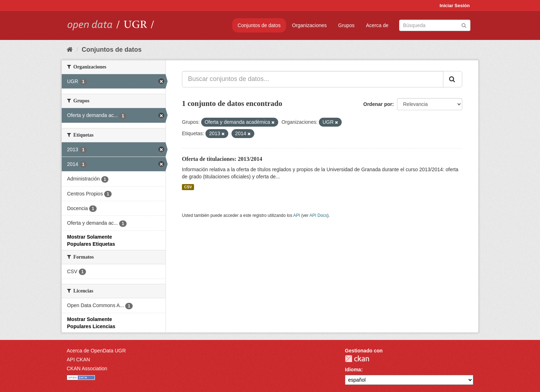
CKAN (357, 359)
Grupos (346, 25)
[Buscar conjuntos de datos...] (313, 79)
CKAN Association (87, 368)
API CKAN (78, 360)
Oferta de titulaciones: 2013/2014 (222, 159)
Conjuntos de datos (259, 25)
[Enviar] (464, 25)
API (297, 215)
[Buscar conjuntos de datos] (435, 25)
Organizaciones (309, 25)
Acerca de (377, 25)
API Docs (319, 215)
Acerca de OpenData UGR (96, 351)
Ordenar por (378, 104)
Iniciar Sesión (455, 6)
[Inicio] (70, 50)
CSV (188, 187)
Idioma (353, 370)
